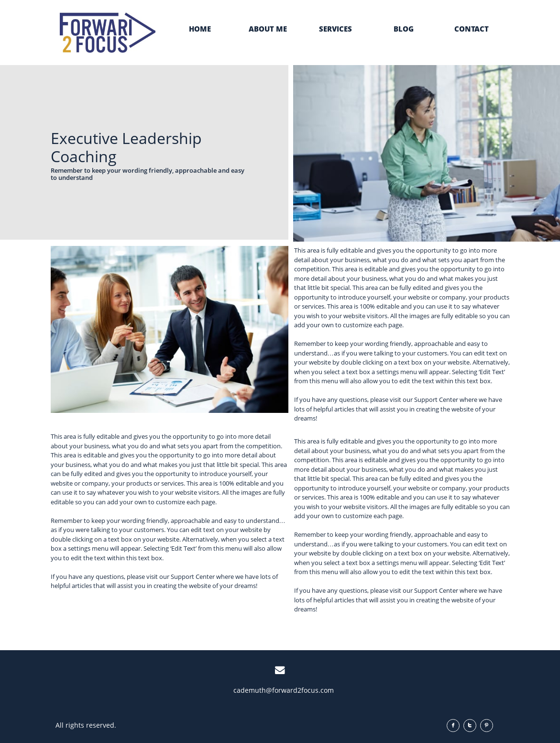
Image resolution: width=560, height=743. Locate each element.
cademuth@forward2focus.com (284, 690)
